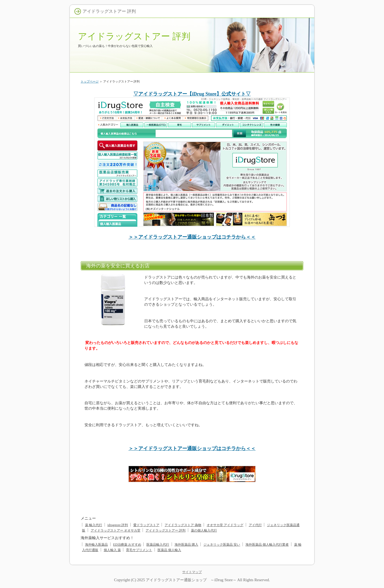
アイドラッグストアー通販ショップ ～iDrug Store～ (191, 580)
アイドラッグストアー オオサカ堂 (116, 530)
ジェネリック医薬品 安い (222, 545)
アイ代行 (255, 525)
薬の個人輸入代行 (204, 530)
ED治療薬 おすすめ (127, 545)
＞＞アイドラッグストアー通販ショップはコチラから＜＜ (192, 237)
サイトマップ (192, 572)
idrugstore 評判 (118, 525)
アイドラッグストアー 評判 (134, 36)
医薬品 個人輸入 (169, 550)
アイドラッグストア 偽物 (183, 525)
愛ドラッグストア (146, 525)
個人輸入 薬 (112, 550)
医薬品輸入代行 (158, 545)
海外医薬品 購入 (186, 545)
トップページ (90, 81)
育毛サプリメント (139, 550)
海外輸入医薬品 (96, 545)
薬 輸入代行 (94, 525)
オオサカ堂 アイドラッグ (225, 525)
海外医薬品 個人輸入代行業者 (267, 545)
